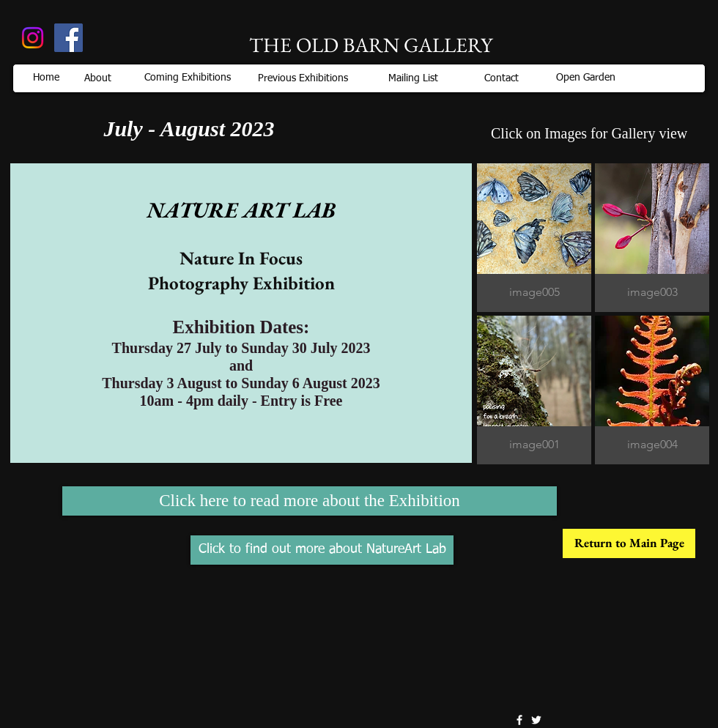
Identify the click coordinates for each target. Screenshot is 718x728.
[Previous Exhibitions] (303, 78)
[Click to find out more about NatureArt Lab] (322, 550)
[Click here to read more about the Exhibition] (310, 501)
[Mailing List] (413, 78)
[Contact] (502, 78)
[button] (534, 238)
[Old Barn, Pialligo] (69, 38)
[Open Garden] (585, 78)
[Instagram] (33, 38)
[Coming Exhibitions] (188, 78)
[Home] (46, 78)
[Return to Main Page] (629, 543)
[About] (98, 78)
